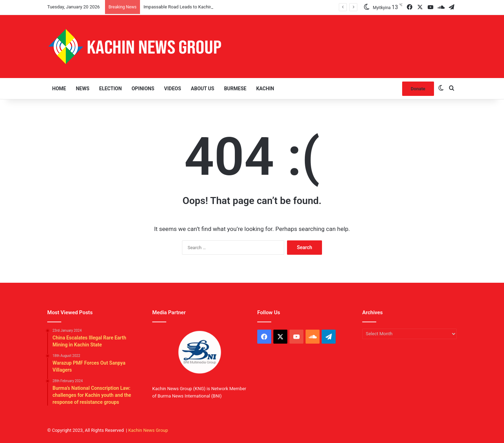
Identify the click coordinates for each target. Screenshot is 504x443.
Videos (173, 89)
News (83, 89)
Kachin (265, 89)
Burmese (235, 89)
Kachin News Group (148, 430)
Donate (418, 89)
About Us (202, 89)
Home (59, 89)
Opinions (143, 89)
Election (110, 89)
